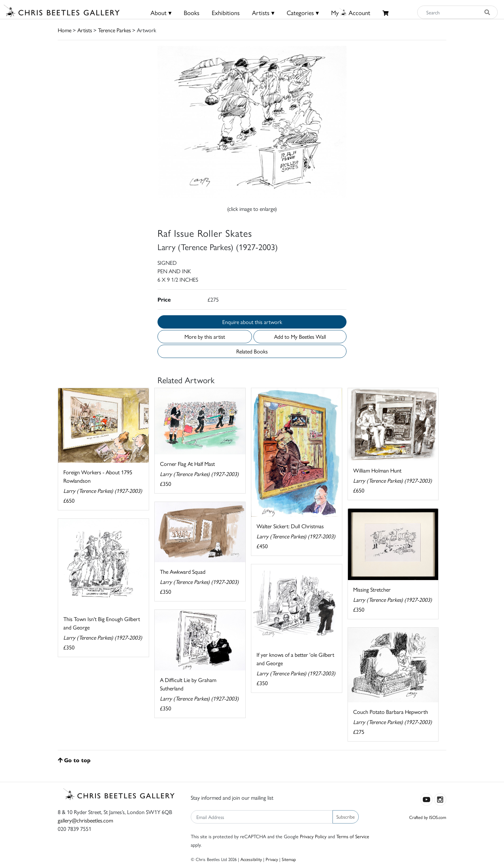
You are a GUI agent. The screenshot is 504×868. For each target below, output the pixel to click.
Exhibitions (226, 12)
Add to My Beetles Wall (300, 336)
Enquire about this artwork (252, 322)
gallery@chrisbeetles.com (85, 820)
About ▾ (161, 12)
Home (65, 30)
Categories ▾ (303, 12)
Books (192, 12)
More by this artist (205, 336)
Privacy (272, 859)
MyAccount (351, 12)
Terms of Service (353, 836)
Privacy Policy (313, 836)
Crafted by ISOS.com (428, 817)
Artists (85, 30)
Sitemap (289, 859)
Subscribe (346, 817)
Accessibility (251, 859)
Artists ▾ (263, 12)
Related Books (252, 351)
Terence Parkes (114, 30)
